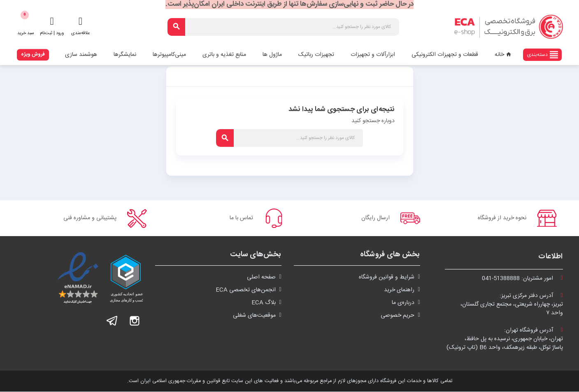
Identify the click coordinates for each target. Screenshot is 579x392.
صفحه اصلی (261, 278)
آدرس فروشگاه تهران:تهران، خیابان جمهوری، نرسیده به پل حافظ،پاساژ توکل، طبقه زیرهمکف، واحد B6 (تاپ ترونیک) (505, 339)
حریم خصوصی (398, 316)
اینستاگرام (135, 321)
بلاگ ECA (264, 303)
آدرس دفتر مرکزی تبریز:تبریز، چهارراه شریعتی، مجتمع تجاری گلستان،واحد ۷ (512, 305)
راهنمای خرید (399, 290)
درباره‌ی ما (403, 303)
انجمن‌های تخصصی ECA (246, 290)
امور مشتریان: (522, 279)
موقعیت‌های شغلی (254, 316)
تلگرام (112, 321)
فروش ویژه (33, 54)
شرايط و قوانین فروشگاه (387, 278)
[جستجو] (284, 27)
